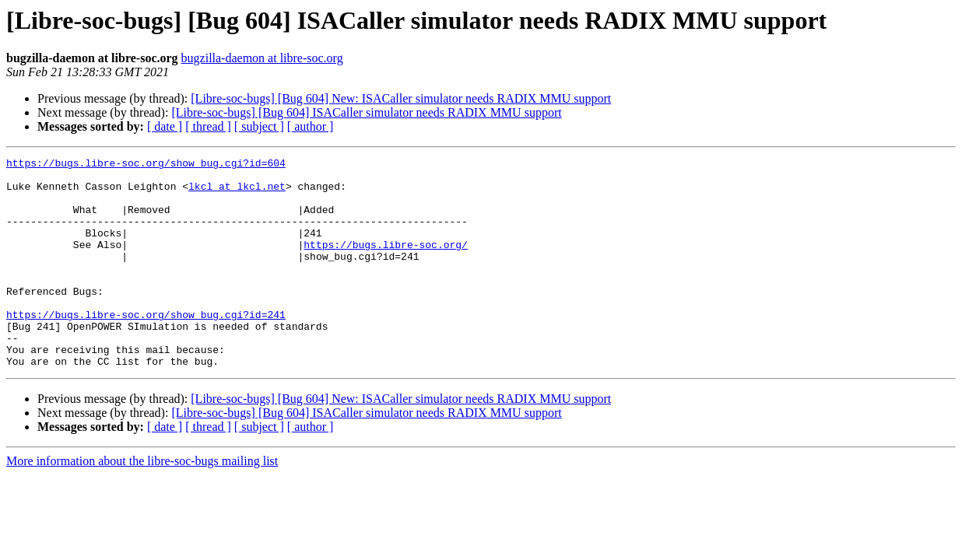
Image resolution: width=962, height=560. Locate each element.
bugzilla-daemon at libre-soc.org (262, 58)
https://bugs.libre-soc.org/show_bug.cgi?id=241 (146, 347)
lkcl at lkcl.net (237, 193)
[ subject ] (259, 126)
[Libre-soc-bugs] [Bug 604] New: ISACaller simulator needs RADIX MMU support (401, 98)
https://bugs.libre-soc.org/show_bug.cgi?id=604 (146, 165)
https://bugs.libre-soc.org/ (386, 263)
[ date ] (165, 126)
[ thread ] (208, 126)
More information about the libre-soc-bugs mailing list (142, 503)
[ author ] (311, 126)
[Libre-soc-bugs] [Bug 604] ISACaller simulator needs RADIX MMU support (366, 112)
